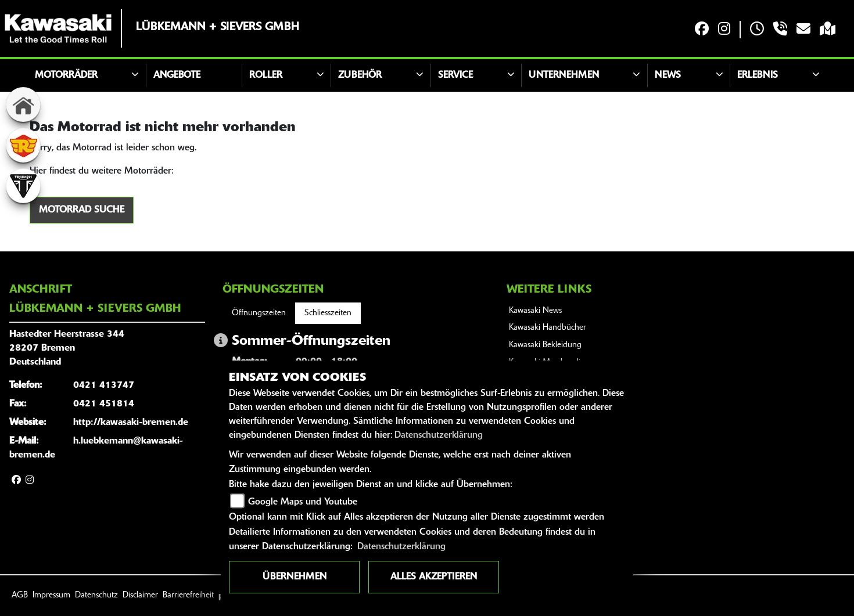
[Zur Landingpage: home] (23, 105)
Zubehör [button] (360, 75)
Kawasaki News (535, 311)
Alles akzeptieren (434, 577)
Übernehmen (295, 577)
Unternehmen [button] (564, 75)
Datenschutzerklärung (439, 435)
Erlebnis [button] (758, 75)
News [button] (668, 75)
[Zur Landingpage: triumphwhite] (23, 186)
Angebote (177, 75)
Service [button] (455, 75)
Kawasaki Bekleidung (545, 345)
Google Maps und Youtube (303, 502)
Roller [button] (266, 75)
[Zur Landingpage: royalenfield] (23, 145)
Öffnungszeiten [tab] (259, 313)
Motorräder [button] (66, 75)
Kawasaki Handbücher (548, 328)
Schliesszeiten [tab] (328, 313)
